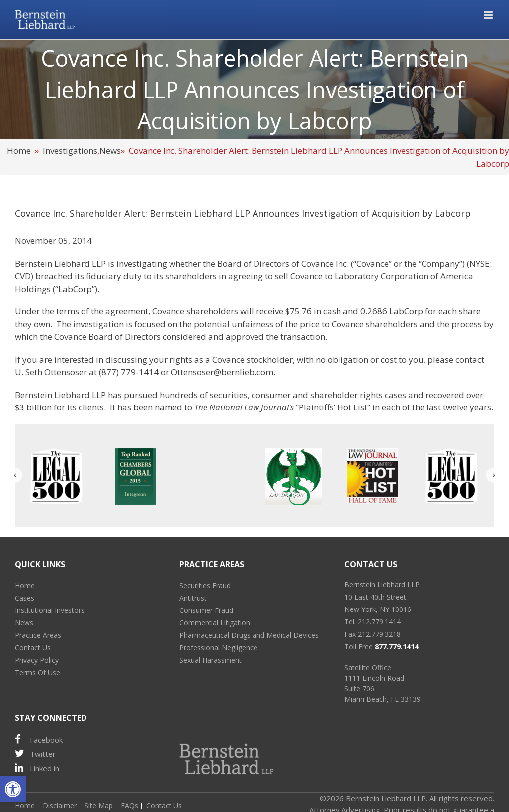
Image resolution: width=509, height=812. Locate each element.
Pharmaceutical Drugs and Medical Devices (249, 635)
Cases (25, 598)
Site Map (99, 805)
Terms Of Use (38, 672)
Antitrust (193, 598)
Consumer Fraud (206, 610)
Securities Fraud (205, 585)
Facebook (39, 740)
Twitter (35, 754)
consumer (271, 395)
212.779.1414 (379, 622)
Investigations (70, 151)
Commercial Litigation (215, 623)
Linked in (37, 768)
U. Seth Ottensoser (51, 372)
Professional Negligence (218, 648)
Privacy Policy (37, 660)
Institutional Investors (50, 610)
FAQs (129, 805)
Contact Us (33, 648)
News (110, 151)
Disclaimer (60, 805)
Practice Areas (38, 635)
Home (19, 151)
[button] (13, 789)
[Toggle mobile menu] (489, 15)
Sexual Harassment (211, 660)
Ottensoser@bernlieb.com (222, 372)
